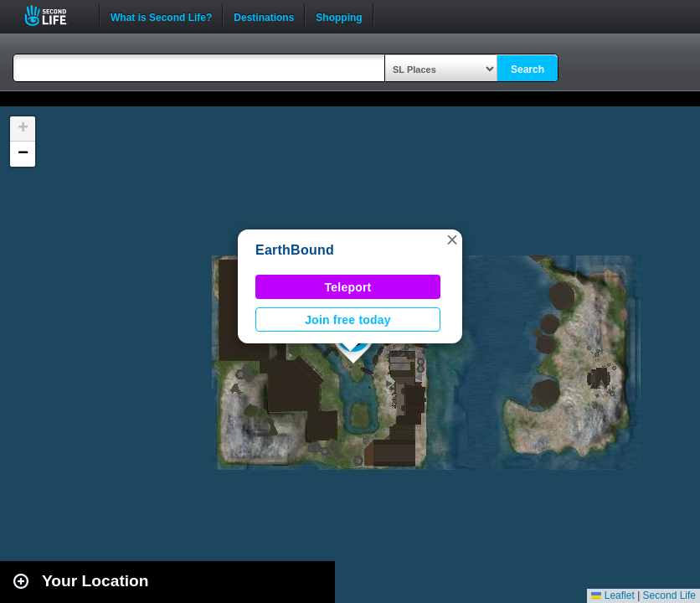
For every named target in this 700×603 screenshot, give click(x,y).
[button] (452, 240)
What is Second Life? (161, 16)
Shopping (339, 16)
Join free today (348, 320)
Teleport (348, 287)
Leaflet (612, 595)
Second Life (55, 15)
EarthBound (295, 250)
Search (528, 70)
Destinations (264, 16)
